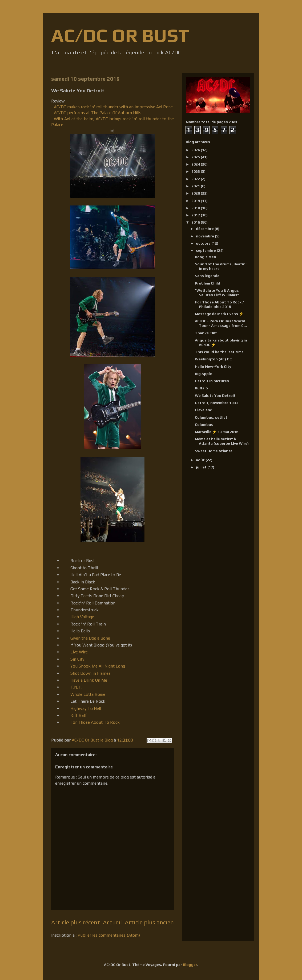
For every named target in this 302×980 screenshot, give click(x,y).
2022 (196, 179)
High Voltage (82, 617)
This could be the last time (219, 352)
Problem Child (208, 283)
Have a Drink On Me (89, 680)
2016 (196, 222)
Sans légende (207, 276)
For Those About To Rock (95, 722)
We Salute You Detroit (215, 396)
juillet (202, 467)
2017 (196, 215)
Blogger (190, 965)
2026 (196, 150)
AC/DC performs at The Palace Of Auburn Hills (98, 113)
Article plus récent (76, 922)
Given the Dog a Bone (90, 638)
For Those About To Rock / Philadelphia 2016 (219, 304)
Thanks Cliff (206, 333)
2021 (196, 186)
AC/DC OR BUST (120, 35)
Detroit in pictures (212, 381)
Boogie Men (206, 257)
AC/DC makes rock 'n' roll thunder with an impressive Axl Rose (113, 107)
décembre (205, 229)
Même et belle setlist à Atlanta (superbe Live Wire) (222, 441)
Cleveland (204, 410)
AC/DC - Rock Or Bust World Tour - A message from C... (221, 323)
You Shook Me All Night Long (98, 666)
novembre (205, 236)
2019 (196, 201)
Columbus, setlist (211, 417)
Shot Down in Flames (90, 673)
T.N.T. (76, 687)
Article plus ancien (149, 922)
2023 (196, 171)
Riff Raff (79, 715)
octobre (204, 243)
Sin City (77, 659)
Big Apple (203, 374)
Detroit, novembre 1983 (216, 403)
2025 (196, 157)
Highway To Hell (86, 708)
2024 (196, 164)
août (201, 460)
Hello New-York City (213, 367)
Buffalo (201, 388)
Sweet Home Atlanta (214, 451)
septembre (206, 250)
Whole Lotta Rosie (88, 694)
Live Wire (79, 652)
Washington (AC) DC (213, 359)
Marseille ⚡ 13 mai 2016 (217, 432)
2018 (196, 208)
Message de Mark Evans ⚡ (219, 314)
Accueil (112, 922)
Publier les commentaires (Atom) (109, 935)
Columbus (204, 425)
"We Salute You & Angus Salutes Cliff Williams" (217, 293)
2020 (196, 193)
